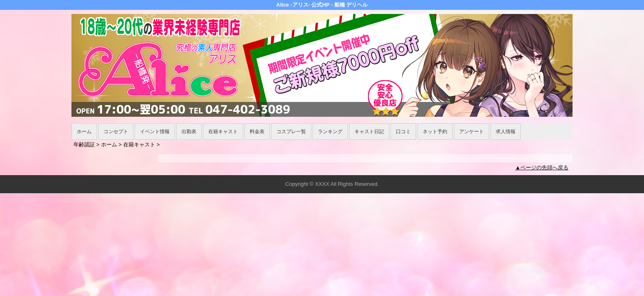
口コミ (403, 132)
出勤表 (189, 132)
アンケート (471, 132)
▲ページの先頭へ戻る (542, 168)
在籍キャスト (223, 132)
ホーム (84, 132)
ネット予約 (435, 132)
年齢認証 (84, 145)
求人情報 (506, 132)
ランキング (330, 132)
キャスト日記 (369, 132)
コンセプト (116, 132)
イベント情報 (155, 132)
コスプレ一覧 (291, 132)
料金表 (257, 132)
